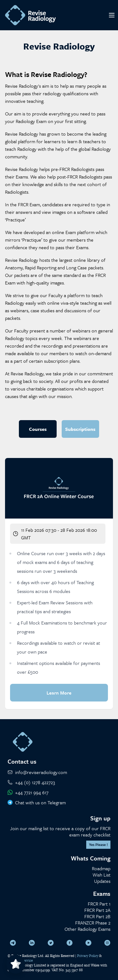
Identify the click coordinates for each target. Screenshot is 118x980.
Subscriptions (80, 429)
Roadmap (101, 868)
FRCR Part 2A (97, 910)
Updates (102, 881)
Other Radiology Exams (87, 929)
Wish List (101, 875)
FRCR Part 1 (99, 904)
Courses (38, 429)
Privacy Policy (88, 956)
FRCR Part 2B (97, 916)
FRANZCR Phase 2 (93, 923)
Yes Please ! (98, 845)
